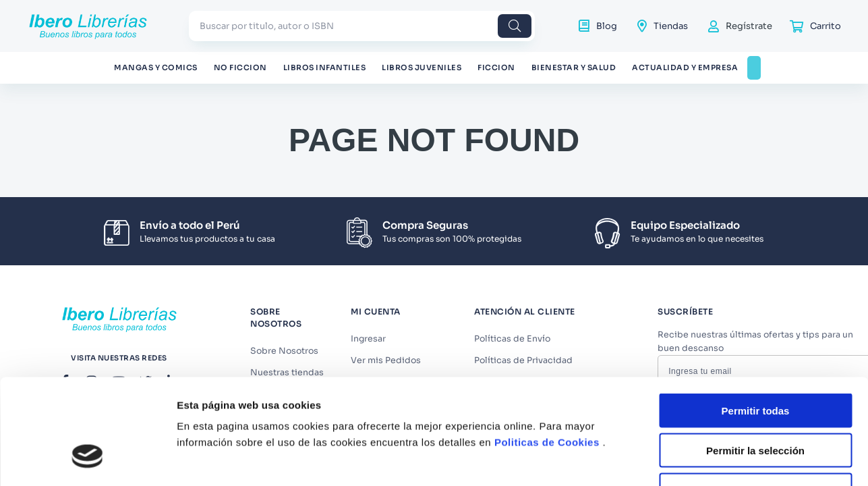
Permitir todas (756, 309)
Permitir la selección (755, 349)
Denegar (755, 389)
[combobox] (362, 26)
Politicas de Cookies (547, 341)
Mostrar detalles (730, 449)
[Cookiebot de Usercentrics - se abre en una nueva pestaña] (87, 449)
